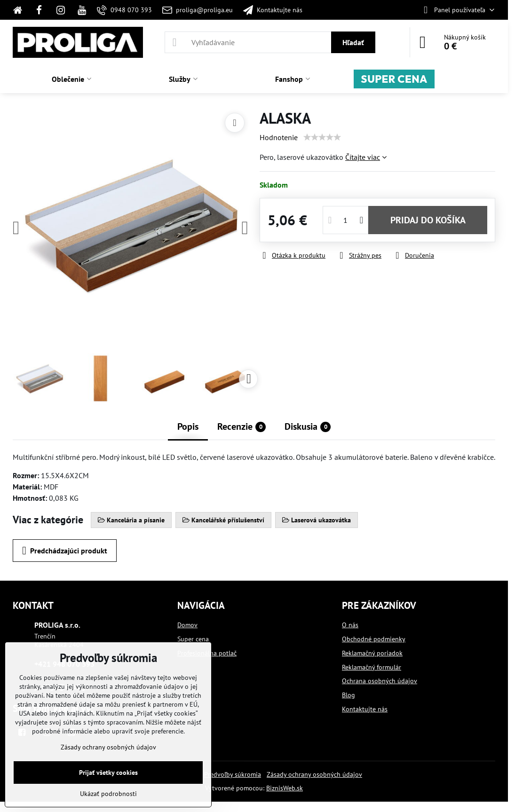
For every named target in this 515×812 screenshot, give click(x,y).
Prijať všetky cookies (108, 773)
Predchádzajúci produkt (65, 551)
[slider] (322, 137)
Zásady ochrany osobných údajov (314, 774)
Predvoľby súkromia (233, 774)
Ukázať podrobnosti (108, 794)
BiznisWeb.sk (285, 788)
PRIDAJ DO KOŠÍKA (428, 220)
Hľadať (353, 42)
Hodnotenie (279, 137)
